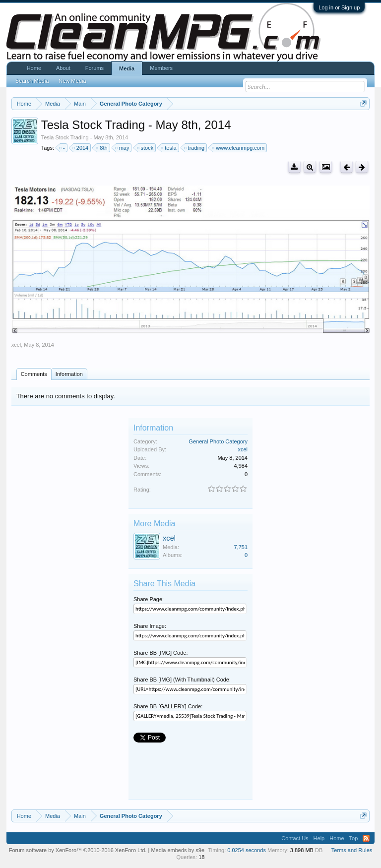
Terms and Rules (352, 850)
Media (127, 68)
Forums (95, 68)
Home (34, 68)
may (123, 148)
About (63, 68)
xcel (16, 345)
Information (69, 374)
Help (319, 838)
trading (195, 148)
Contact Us (295, 838)
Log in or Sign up (339, 7)
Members (161, 68)
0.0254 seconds (247, 850)
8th (102, 148)
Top (354, 838)
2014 (81, 148)
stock (146, 148)
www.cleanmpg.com (239, 148)
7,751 (241, 547)
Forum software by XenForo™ (78, 850)
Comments (34, 374)
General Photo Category (218, 441)
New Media (73, 81)
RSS (366, 838)
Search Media (32, 81)
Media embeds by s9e (178, 850)
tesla (169, 148)
